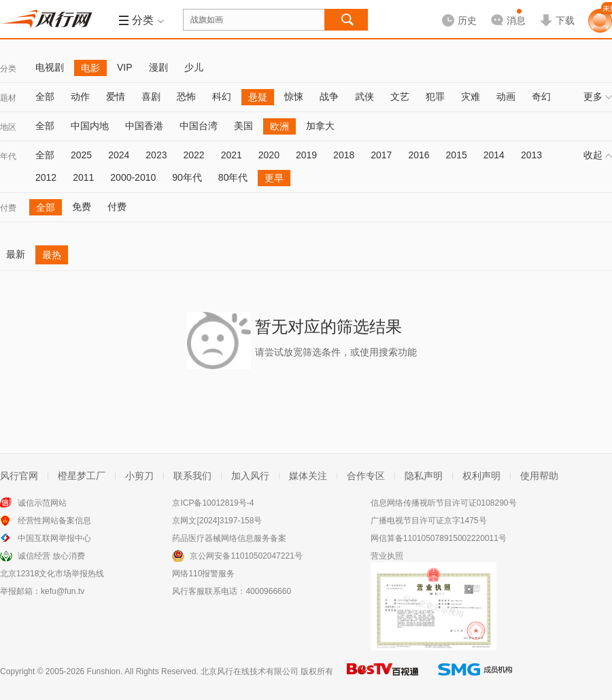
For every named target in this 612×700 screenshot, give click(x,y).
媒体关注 (308, 476)
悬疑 (258, 97)
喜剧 (151, 97)
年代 (8, 156)
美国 (243, 126)
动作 (80, 97)
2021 (232, 155)
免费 (82, 207)
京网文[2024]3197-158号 (217, 521)
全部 (45, 97)
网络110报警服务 (203, 574)
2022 (193, 155)
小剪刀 (139, 476)
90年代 (187, 177)
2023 (156, 155)
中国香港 (144, 126)
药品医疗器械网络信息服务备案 (229, 538)
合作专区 (366, 476)
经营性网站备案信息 (54, 521)
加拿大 (320, 126)
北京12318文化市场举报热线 (52, 574)
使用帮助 (539, 476)
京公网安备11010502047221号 (246, 556)
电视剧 (50, 67)
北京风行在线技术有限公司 (250, 671)
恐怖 (186, 97)
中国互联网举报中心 (54, 538)
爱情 (116, 97)
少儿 (194, 67)
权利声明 (481, 476)
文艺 (400, 97)
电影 (90, 68)
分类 (8, 69)
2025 (81, 155)
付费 (8, 208)
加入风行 (250, 476)
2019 (306, 155)
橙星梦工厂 (82, 476)
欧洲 (279, 126)
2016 (419, 155)
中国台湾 (199, 126)
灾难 (471, 97)
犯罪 (435, 97)
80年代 (233, 177)
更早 (274, 178)
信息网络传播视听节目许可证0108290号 (444, 503)
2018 (344, 155)
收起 (598, 155)
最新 (16, 254)
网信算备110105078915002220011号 (439, 538)
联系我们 (192, 476)
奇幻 (541, 97)
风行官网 (19, 476)
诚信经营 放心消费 (51, 556)
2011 (83, 177)
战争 (329, 97)
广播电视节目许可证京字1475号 (429, 521)
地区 (8, 127)
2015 (457, 155)
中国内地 (90, 126)
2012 (46, 177)
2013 (531, 155)
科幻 (222, 97)
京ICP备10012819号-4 (213, 503)
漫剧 (158, 67)
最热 (52, 255)
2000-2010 (133, 177)
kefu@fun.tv (63, 591)
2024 (119, 155)
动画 (506, 97)
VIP (125, 67)
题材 (8, 98)
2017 (381, 155)
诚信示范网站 (42, 503)
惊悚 (294, 97)
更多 (598, 97)
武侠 (364, 97)
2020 (269, 155)
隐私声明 (424, 476)
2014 (494, 155)
